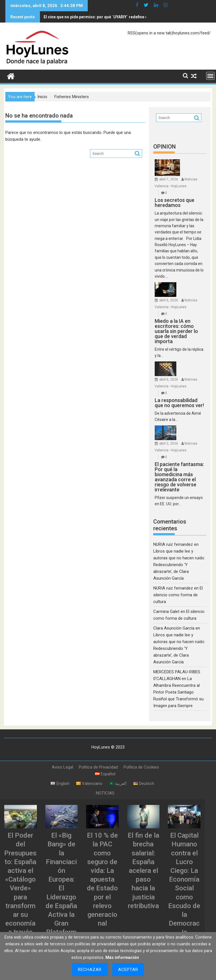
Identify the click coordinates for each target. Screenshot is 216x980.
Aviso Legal (62, 766)
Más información (122, 957)
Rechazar (90, 970)
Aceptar (128, 970)
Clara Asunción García (174, 627)
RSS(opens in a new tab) (150, 32)
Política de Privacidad (98, 766)
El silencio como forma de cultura (178, 594)
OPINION (165, 145)
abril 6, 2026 (169, 299)
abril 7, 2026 (169, 178)
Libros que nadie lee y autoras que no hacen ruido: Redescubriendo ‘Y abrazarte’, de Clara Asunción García (179, 564)
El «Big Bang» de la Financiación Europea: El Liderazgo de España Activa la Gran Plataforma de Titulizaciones (61, 896)
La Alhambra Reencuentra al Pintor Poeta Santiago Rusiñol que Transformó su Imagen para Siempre (178, 691)
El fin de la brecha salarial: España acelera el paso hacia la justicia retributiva (143, 869)
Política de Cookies (141, 766)
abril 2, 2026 (169, 442)
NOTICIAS (105, 792)
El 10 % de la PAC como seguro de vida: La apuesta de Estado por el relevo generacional (102, 878)
